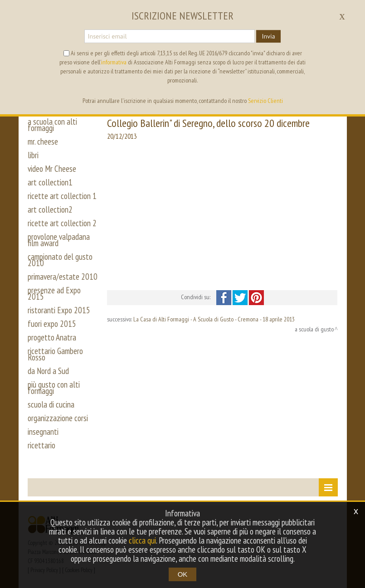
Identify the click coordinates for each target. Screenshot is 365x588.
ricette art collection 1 (62, 196)
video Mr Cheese (52, 169)
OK (183, 574)
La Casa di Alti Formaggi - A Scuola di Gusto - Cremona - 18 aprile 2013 (214, 319)
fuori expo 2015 (52, 324)
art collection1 (50, 182)
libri (33, 155)
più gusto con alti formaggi (54, 388)
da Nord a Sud (48, 371)
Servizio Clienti (265, 101)
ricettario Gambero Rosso (55, 354)
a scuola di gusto (314, 329)
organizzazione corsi (58, 418)
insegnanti (43, 432)
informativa (114, 62)
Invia (268, 36)
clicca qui (142, 540)
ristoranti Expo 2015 (59, 310)
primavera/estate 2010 (63, 277)
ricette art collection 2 (62, 223)
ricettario (41, 445)
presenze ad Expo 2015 (54, 293)
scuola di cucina (51, 404)
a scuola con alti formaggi (52, 125)
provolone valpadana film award (59, 240)
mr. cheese (43, 141)
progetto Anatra (52, 337)
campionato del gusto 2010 (60, 260)
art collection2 (50, 209)
